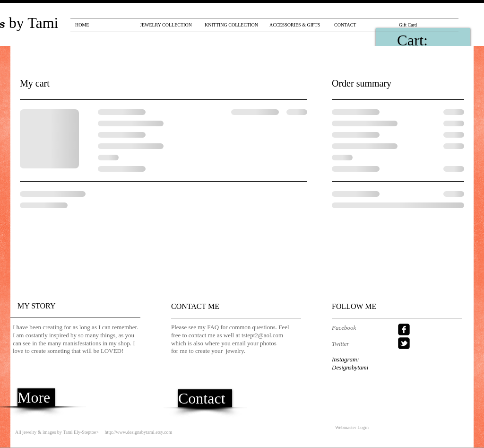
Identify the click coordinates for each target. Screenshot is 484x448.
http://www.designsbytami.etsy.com (138, 432)
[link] (426, 40)
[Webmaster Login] (352, 427)
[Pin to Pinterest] (354, 40)
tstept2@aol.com (262, 335)
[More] (36, 397)
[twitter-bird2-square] (404, 343)
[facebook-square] (404, 329)
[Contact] (205, 398)
